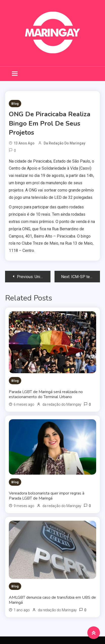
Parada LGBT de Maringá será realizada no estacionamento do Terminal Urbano (46, 394)
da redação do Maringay (64, 143)
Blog (15, 104)
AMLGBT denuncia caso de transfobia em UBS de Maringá (52, 600)
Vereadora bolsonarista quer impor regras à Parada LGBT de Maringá (47, 496)
